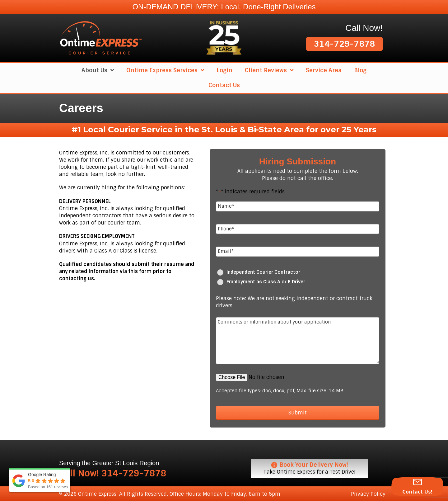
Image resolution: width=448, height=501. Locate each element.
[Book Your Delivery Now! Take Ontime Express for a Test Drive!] (310, 468)
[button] (344, 44)
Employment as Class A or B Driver (266, 282)
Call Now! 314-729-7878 (113, 473)
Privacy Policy (368, 494)
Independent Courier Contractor (263, 272)
